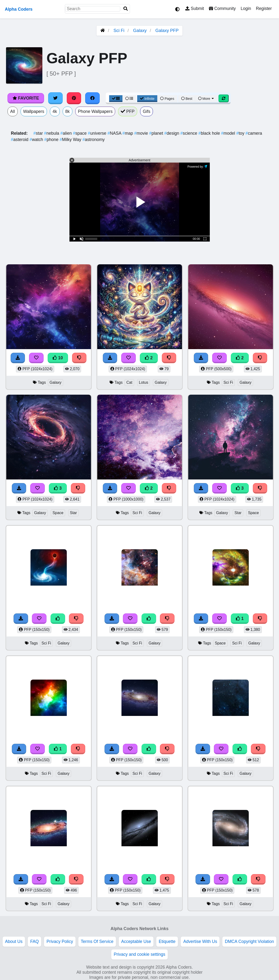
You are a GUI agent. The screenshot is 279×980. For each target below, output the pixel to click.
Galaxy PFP (167, 31)
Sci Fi (119, 31)
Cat (129, 382)
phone (52, 140)
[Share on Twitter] (55, 98)
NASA (115, 133)
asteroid (20, 140)
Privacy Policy (60, 941)
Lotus (144, 382)
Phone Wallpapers (95, 111)
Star (73, 513)
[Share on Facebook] (92, 98)
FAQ (34, 941)
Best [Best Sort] (187, 99)
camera (254, 133)
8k (68, 111)
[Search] (126, 9)
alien (67, 133)
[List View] (129, 99)
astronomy (94, 140)
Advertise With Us (200, 941)
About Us (14, 941)
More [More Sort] (206, 99)
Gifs (147, 111)
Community (222, 8)
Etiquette (167, 941)
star (39, 133)
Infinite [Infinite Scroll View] (147, 99)
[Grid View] (116, 99)
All (13, 111)
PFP (128, 111)
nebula (52, 133)
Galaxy (140, 31)
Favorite (26, 98)
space (80, 133)
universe (98, 133)
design (172, 133)
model (229, 133)
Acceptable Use (136, 941)
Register (264, 8)
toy (241, 133)
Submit (195, 8)
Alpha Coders (19, 9)
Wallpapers (34, 111)
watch (37, 140)
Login (246, 8)
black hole (210, 133)
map (128, 133)
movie (142, 133)
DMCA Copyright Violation (249, 941)
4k (55, 111)
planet (157, 133)
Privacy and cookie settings (139, 954)
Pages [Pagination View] (167, 99)
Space (58, 513)
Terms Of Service (97, 941)
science (189, 133)
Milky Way (71, 140)
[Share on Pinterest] (74, 98)
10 (58, 358)
